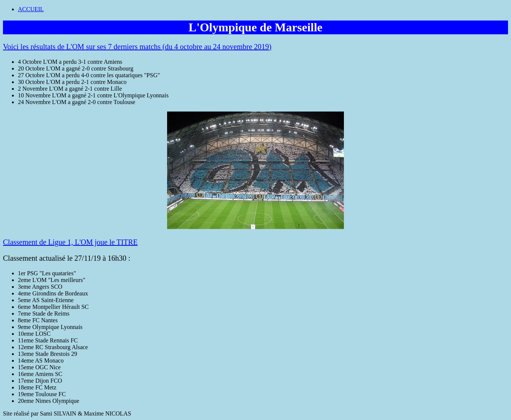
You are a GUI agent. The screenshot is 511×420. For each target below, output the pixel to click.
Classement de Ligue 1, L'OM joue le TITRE (70, 242)
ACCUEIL (31, 9)
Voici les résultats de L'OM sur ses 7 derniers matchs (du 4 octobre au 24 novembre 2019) (137, 47)
